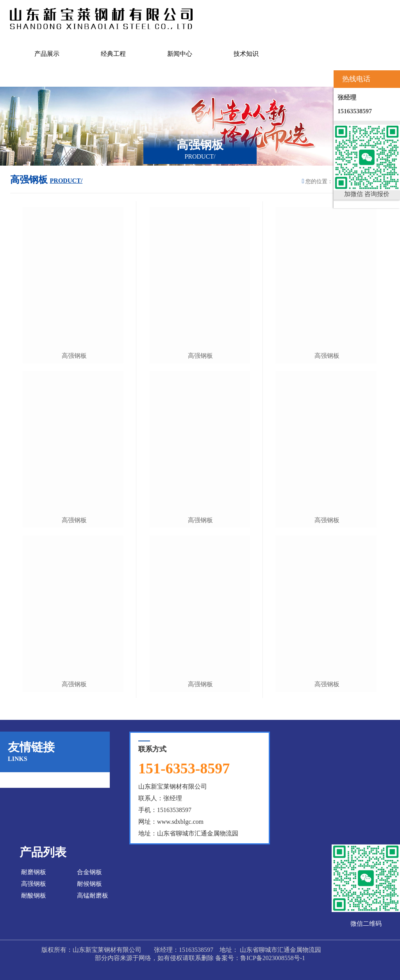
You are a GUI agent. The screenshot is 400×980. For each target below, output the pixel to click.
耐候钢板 (89, 884)
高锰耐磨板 (93, 895)
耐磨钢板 (34, 872)
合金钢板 (89, 872)
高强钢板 (74, 356)
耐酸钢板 (34, 895)
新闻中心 (180, 54)
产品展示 (47, 54)
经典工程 (113, 54)
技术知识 (246, 54)
